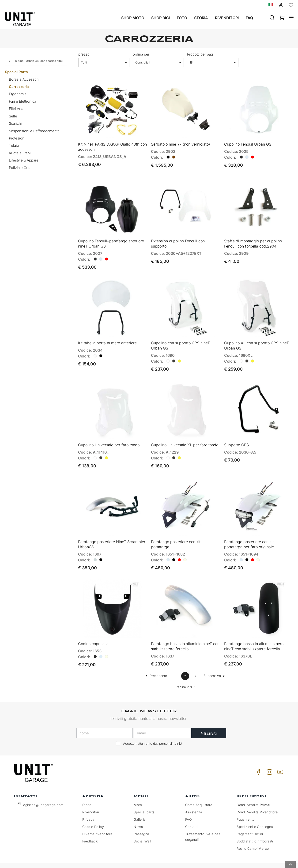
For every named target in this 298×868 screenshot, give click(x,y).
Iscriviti (209, 719)
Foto (182, 18)
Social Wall (142, 827)
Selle (13, 116)
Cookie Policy (93, 813)
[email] (162, 719)
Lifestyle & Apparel (24, 160)
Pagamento (246, 805)
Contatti (191, 813)
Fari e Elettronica (23, 101)
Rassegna (141, 820)
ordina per (141, 54)
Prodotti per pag (200, 54)
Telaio (14, 145)
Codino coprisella (93, 630)
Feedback (90, 827)
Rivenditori (227, 18)
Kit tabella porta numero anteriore (107, 336)
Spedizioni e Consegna (255, 813)
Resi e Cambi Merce (253, 834)
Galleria (140, 805)
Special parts (144, 798)
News (138, 813)
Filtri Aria (16, 109)
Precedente (156, 662)
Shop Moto (133, 18)
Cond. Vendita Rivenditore (257, 798)
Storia (201, 18)
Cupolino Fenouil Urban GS (248, 142)
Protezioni (17, 138)
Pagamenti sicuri (250, 820)
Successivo (214, 662)
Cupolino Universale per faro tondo (109, 436)
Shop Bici (160, 18)
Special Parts (16, 72)
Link (178, 730)
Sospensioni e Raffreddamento (34, 131)
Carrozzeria (19, 87)
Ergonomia (18, 94)
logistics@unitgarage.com (43, 791)
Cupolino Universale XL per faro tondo (185, 436)
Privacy (88, 805)
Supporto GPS (236, 436)
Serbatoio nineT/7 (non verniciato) (181, 142)
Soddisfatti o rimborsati (255, 827)
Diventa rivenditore (97, 820)
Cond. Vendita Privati (253, 791)
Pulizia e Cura (20, 168)
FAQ (189, 805)
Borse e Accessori (24, 79)
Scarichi (15, 123)
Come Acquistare (199, 791)
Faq (249, 18)
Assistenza (194, 798)
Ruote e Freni (20, 153)
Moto (138, 791)
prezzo (84, 54)
